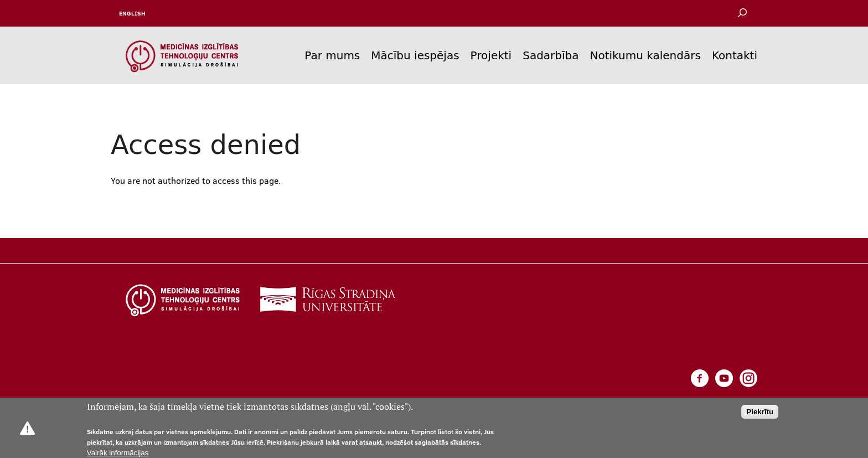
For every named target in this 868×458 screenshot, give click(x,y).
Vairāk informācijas (118, 453)
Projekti (491, 55)
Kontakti (735, 55)
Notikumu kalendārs (645, 55)
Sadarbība (551, 55)
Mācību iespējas (415, 55)
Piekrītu (760, 412)
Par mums (332, 55)
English (132, 13)
